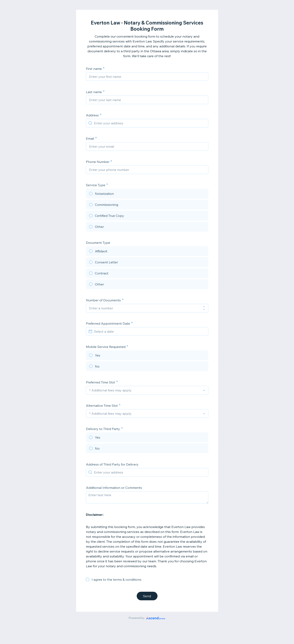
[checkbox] (88, 579)
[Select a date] (150, 331)
